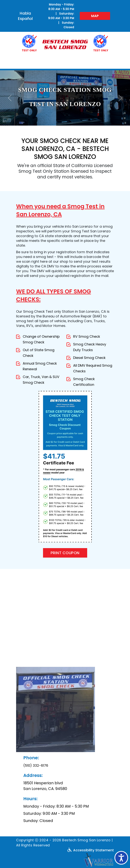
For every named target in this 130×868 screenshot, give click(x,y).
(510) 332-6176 (36, 766)
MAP (95, 16)
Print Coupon (65, 553)
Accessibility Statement (91, 850)
